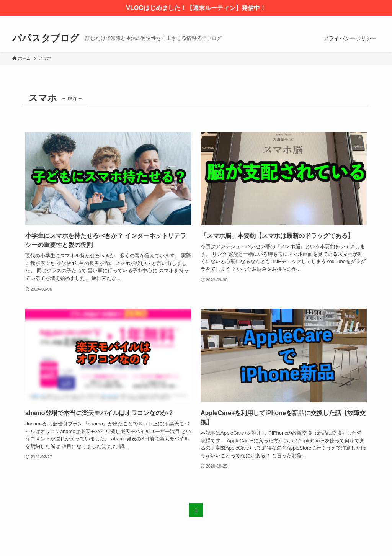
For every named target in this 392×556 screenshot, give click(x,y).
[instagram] (355, 20)
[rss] (365, 20)
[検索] (375, 20)
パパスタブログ (46, 38)
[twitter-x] (345, 20)
